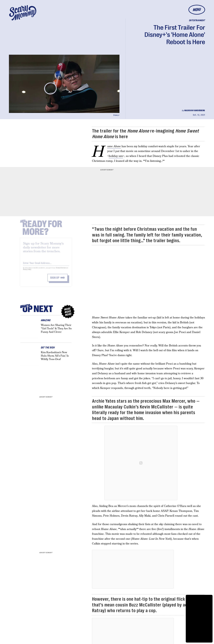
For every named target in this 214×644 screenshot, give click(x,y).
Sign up (55, 280)
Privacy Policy (27, 271)
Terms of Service (61, 270)
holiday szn (116, 156)
